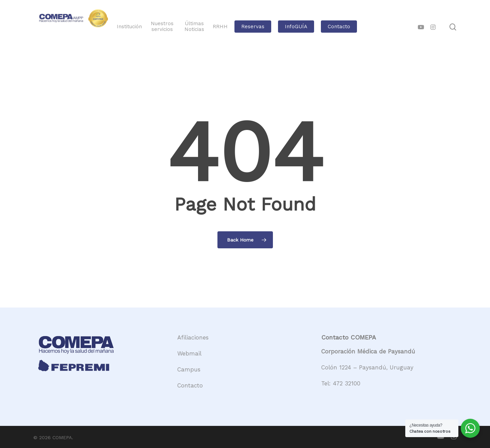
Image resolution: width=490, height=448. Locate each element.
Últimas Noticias (218, 27)
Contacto (361, 27)
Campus (189, 369)
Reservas (275, 27)
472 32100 (347, 383)
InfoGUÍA (318, 27)
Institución (160, 27)
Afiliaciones (193, 337)
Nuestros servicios (190, 27)
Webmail (189, 353)
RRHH (243, 27)
